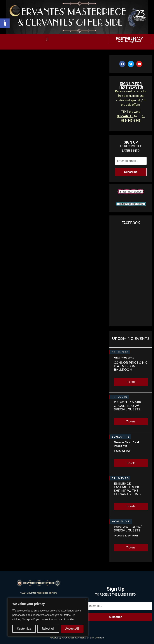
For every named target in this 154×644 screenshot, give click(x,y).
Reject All (48, 629)
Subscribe (131, 172)
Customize (24, 629)
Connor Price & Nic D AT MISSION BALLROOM (131, 366)
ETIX (92, 638)
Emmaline (122, 451)
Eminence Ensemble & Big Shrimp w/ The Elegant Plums (127, 489)
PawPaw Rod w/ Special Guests (128, 529)
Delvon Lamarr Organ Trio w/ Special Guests (128, 406)
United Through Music (129, 41)
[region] (48, 617)
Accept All (72, 629)
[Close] (86, 600)
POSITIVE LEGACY (129, 39)
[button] (5, 23)
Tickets (131, 382)
